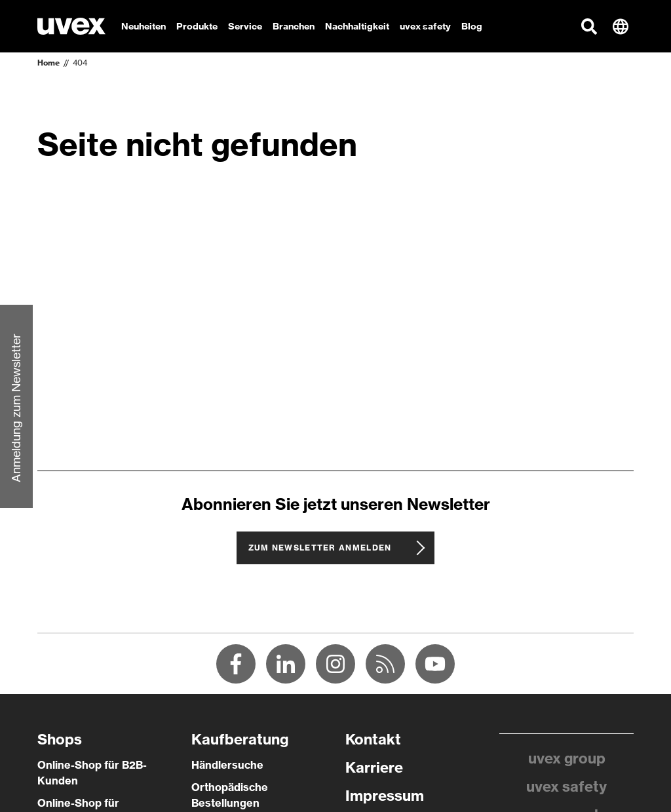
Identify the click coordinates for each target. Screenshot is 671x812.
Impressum (385, 796)
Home (48, 63)
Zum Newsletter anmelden (320, 548)
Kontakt (373, 739)
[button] (589, 26)
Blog (472, 26)
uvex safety (566, 786)
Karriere (374, 767)
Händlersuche (227, 765)
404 (80, 63)
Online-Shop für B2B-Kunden (92, 773)
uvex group (567, 758)
